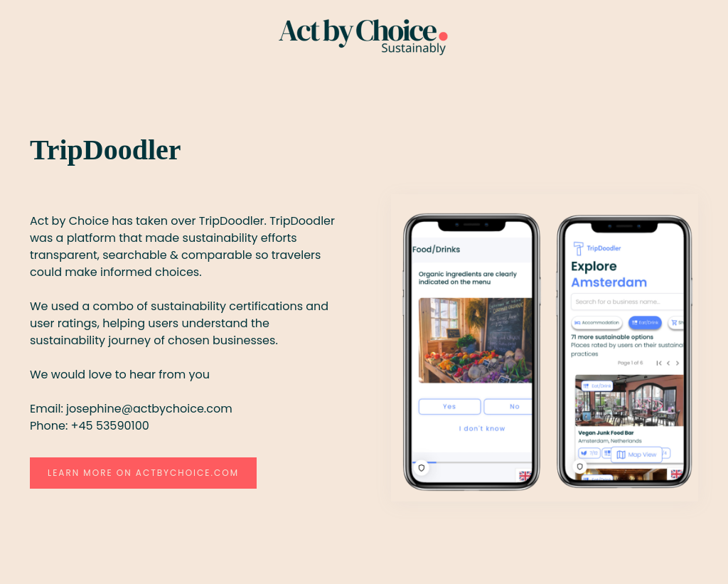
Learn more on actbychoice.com (143, 473)
